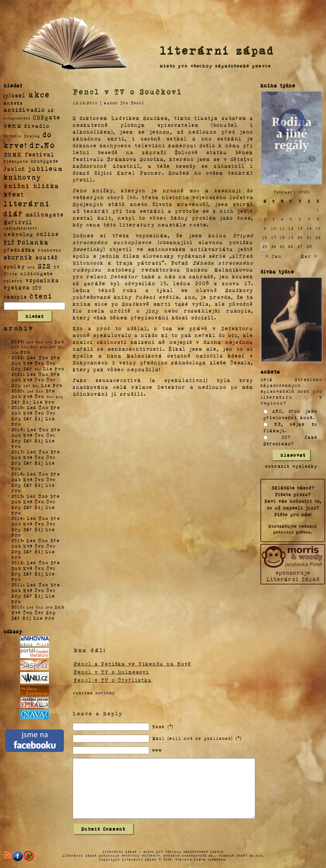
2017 (17, 452)
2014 (17, 518)
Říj (27, 402)
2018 (17, 429)
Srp (16, 368)
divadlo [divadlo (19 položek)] (37, 126)
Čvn (40, 363)
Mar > (309, 256)
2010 (17, 607)
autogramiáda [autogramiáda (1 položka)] (17, 118)
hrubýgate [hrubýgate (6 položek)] (45, 161)
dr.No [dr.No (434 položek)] (43, 145)
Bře (55, 357)
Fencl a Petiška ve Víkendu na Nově (133, 664)
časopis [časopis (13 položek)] (15, 297)
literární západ (217, 50)
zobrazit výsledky (291, 466)
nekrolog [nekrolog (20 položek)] (19, 234)
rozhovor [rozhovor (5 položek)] (50, 250)
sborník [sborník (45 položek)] (18, 257)
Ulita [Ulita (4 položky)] (11, 273)
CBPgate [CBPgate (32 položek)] (47, 117)
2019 (17, 407)
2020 (17, 391)
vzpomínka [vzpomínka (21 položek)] (42, 280)
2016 (17, 474)
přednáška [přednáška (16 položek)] (19, 250)
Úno (43, 357)
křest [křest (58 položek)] (14, 194)
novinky (105, 693)
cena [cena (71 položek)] (13, 125)
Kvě (28, 363)
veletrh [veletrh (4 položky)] (13, 281)
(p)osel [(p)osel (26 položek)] (15, 95)
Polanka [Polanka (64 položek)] (33, 242)
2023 (17, 341)
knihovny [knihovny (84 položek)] (22, 177)
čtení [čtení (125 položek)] (41, 296)
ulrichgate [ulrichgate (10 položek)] (37, 273)
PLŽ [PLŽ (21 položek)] (9, 242)
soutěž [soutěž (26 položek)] (47, 257)
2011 (17, 585)
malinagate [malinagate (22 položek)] (45, 214)
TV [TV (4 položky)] (57, 267)
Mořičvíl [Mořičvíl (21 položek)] (18, 222)
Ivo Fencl (132, 103)
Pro (25, 352)
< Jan (273, 256)
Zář (28, 368)
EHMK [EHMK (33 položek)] (13, 154)
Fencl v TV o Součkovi (128, 92)
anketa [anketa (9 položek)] (13, 103)
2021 (17, 374)
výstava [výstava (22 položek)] (17, 287)
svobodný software (141, 855)
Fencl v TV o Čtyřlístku (113, 680)
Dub (59, 341)
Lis (48, 368)
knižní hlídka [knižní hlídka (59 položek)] (31, 186)
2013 (17, 540)
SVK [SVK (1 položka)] (31, 267)
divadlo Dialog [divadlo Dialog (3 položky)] (22, 136)
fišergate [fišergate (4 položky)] (16, 161)
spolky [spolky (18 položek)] (14, 266)
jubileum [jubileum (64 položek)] (45, 168)
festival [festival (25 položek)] (40, 154)
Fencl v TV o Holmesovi (111, 672)
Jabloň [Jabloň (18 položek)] (15, 169)
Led (31, 357)
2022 (17, 357)
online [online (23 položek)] (48, 234)
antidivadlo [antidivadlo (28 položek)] (24, 110)
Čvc (51, 363)
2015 (17, 496)
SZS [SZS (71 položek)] (44, 266)
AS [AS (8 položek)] (51, 110)
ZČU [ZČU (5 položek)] (37, 288)
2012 (17, 562)
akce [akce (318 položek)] (39, 94)
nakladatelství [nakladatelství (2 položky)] (21, 228)
